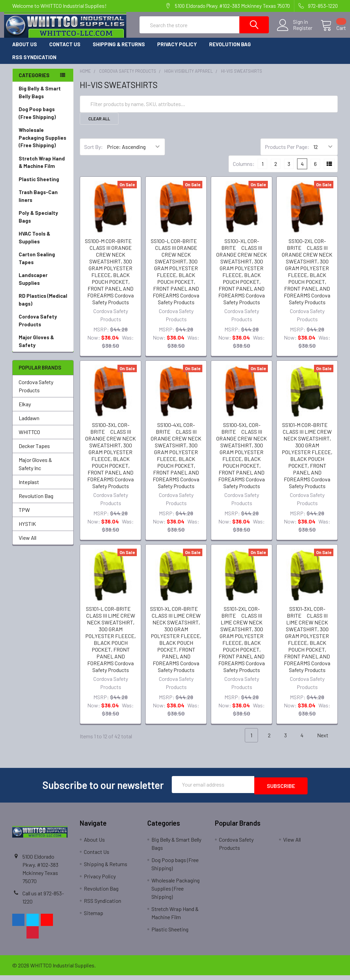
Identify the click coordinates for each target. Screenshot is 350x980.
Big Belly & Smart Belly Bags (40, 98)
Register (294, 32)
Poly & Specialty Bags (43, 223)
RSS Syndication (34, 63)
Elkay (25, 410)
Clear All (99, 125)
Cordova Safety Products (43, 327)
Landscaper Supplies (43, 285)
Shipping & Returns (119, 50)
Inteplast (29, 488)
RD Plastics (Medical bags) (43, 306)
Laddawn (29, 424)
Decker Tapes (34, 452)
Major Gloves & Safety (43, 348)
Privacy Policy (177, 50)
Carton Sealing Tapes (43, 265)
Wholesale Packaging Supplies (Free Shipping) (43, 144)
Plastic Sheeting (43, 185)
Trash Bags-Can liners (43, 202)
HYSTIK (27, 530)
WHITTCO (29, 438)
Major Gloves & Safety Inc (35, 470)
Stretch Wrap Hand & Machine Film (43, 169)
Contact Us (65, 50)
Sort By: (94, 153)
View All (27, 544)
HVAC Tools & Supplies (43, 244)
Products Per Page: (287, 153)
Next (327, 742)
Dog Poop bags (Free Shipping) (43, 119)
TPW (24, 516)
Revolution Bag (230, 50)
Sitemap (94, 918)
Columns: (244, 170)
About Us (25, 50)
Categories (34, 81)
